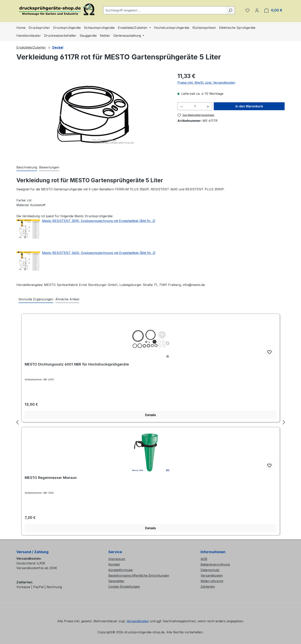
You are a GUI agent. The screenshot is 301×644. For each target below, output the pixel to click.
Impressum (117, 559)
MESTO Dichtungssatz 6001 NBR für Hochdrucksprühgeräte (77, 364)
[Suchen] (230, 10)
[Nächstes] (284, 422)
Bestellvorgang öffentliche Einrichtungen (139, 575)
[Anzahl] (195, 106)
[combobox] (165, 10)
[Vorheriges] (17, 422)
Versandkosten (212, 575)
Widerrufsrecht (212, 581)
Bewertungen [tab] (49, 167)
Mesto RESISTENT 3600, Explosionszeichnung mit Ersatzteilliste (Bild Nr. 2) (99, 253)
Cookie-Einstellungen (124, 587)
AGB (204, 559)
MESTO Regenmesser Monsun (51, 478)
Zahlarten (208, 587)
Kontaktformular (121, 570)
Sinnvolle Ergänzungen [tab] (36, 299)
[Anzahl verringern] (182, 106)
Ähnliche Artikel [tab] (67, 299)
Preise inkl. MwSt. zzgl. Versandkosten (206, 83)
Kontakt (114, 564)
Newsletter (116, 581)
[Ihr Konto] (257, 10)
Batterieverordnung (215, 564)
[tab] (27, 167)
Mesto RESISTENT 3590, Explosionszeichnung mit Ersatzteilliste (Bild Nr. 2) (99, 221)
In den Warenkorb (249, 106)
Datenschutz (210, 570)
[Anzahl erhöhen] (208, 106)
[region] (93, 114)
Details (150, 415)
